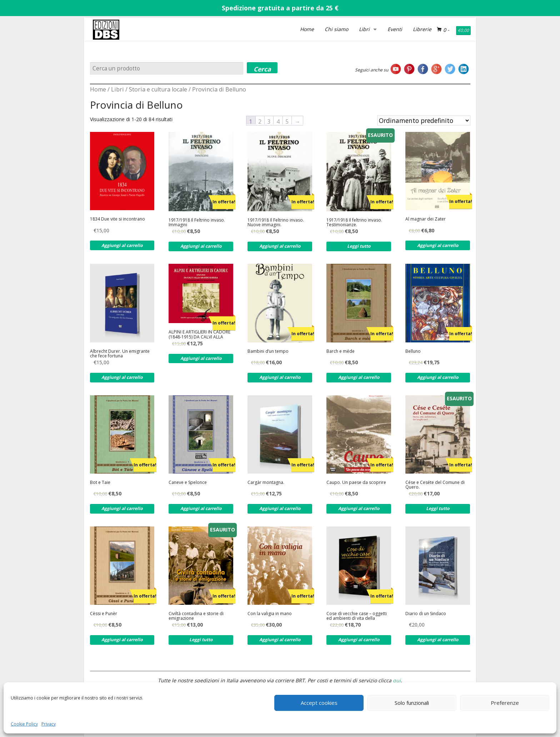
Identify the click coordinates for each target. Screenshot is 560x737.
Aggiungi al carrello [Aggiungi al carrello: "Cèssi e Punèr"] (122, 640)
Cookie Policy (24, 724)
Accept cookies (319, 703)
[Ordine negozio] (424, 120)
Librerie (422, 29)
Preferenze (505, 703)
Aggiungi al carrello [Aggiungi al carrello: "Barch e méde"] (359, 377)
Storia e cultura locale (158, 89)
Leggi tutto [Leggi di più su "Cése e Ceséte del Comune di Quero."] (438, 508)
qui (397, 680)
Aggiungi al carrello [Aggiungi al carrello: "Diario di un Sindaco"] (438, 640)
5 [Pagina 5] (287, 121)
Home (307, 29)
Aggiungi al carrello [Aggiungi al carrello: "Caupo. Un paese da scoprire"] (359, 508)
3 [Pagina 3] (269, 121)
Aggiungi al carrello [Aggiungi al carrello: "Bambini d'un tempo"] (280, 377)
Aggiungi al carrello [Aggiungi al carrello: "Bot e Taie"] (122, 508)
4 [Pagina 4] (278, 121)
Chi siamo (336, 29)
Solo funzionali (412, 703)
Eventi (395, 29)
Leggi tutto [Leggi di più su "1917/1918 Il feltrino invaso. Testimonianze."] (359, 246)
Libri (364, 29)
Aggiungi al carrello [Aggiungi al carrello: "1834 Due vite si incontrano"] (122, 245)
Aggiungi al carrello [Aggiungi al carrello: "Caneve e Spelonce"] (201, 508)
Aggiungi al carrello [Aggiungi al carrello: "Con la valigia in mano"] (280, 640)
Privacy (49, 724)
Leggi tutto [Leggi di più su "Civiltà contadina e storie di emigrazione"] (201, 640)
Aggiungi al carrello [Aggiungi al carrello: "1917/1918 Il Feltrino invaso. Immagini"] (201, 246)
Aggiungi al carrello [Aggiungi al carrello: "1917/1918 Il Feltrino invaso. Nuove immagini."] (280, 246)
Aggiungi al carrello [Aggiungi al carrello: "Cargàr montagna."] (280, 508)
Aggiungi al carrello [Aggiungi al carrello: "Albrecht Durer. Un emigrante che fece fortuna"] (122, 377)
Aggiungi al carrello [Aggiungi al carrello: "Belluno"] (438, 377)
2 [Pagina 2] (260, 121)
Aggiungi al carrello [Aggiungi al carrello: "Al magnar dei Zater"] (438, 245)
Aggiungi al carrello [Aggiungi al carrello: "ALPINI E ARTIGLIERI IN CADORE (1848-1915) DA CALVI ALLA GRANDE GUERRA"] (201, 358)
